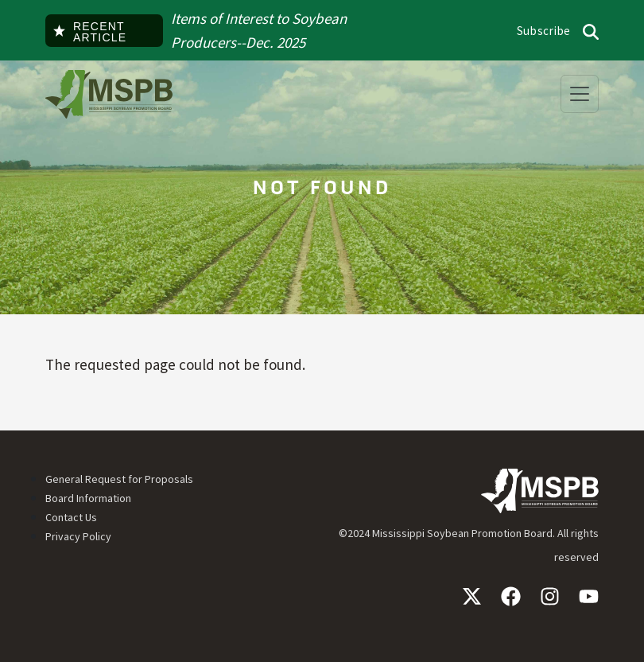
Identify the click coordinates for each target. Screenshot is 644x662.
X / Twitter (472, 596)
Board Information (88, 498)
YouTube (589, 596)
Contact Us (71, 517)
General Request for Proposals (119, 479)
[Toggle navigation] (580, 94)
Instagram (550, 596)
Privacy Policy (78, 536)
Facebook (511, 596)
